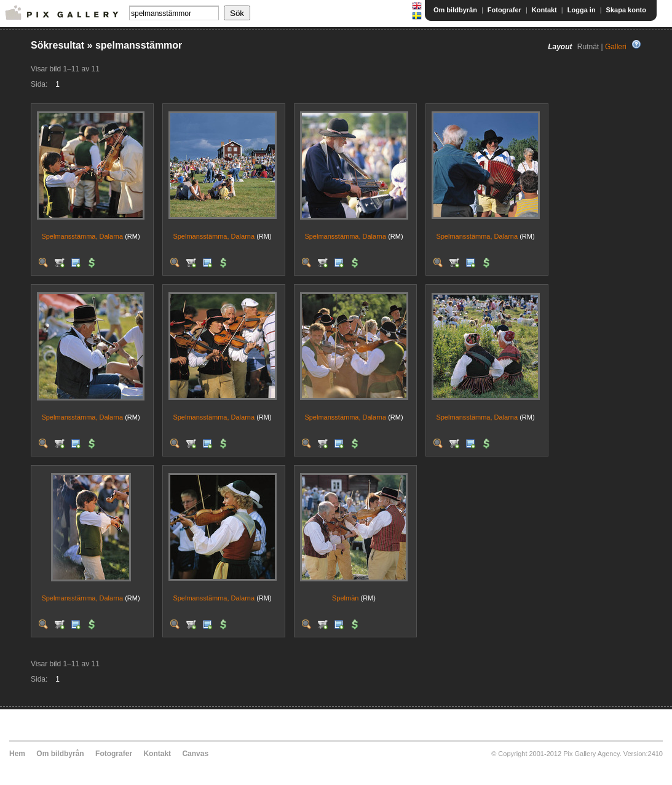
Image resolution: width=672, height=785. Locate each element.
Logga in (582, 10)
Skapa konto (626, 10)
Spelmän (345, 598)
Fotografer (504, 10)
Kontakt (544, 10)
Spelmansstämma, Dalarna (82, 236)
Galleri (616, 47)
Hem (17, 754)
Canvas (195, 754)
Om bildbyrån (455, 10)
